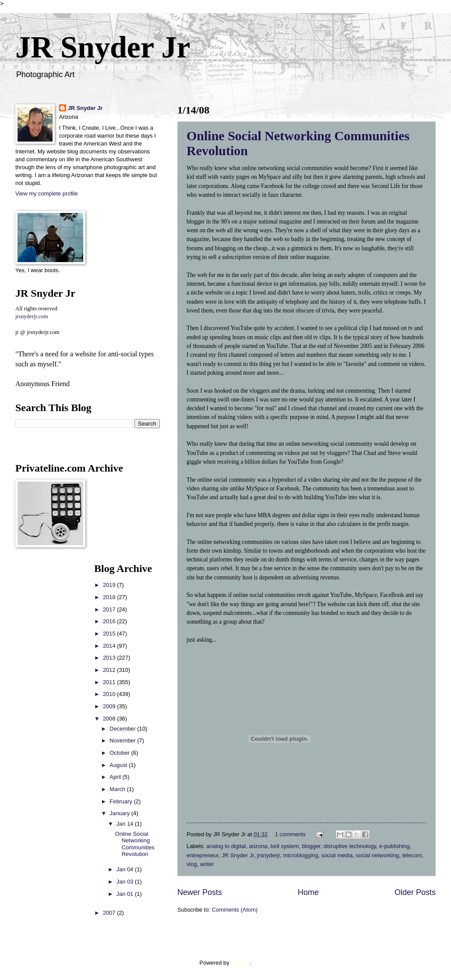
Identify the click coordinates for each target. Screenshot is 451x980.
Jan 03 (126, 882)
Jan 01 (126, 894)
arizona (258, 846)
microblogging (300, 855)
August (119, 765)
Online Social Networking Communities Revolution (135, 844)
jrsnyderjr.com (32, 316)
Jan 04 (126, 869)
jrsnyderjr (268, 855)
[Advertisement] (42, 694)
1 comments (290, 834)
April (116, 777)
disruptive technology (350, 846)
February (122, 801)
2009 (110, 706)
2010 (110, 694)
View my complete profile (47, 194)
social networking (377, 855)
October (120, 753)
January (120, 813)
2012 (110, 670)
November (123, 740)
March (118, 789)
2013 (110, 658)
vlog (192, 864)
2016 (110, 621)
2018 (110, 597)
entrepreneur (203, 855)
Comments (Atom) (235, 910)
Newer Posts (200, 892)
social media (337, 855)
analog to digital (226, 846)
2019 (110, 585)
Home (308, 892)
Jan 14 (126, 824)
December (123, 729)
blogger (311, 846)
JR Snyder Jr (103, 47)
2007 (110, 913)
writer (207, 864)
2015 (110, 634)
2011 (110, 682)
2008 (110, 719)
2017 (110, 609)
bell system (285, 846)
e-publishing (394, 846)
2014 (110, 646)
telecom (412, 855)
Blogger (240, 963)
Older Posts (415, 892)
